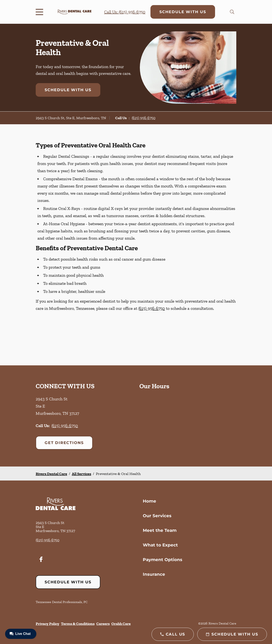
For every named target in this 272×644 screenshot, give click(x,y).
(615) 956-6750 (144, 118)
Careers (103, 624)
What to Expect (160, 545)
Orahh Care (121, 624)
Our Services (157, 516)
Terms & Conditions (78, 624)
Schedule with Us (183, 12)
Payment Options (163, 560)
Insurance (154, 574)
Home (149, 501)
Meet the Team (160, 530)
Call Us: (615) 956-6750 (125, 12)
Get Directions (64, 443)
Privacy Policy (47, 624)
